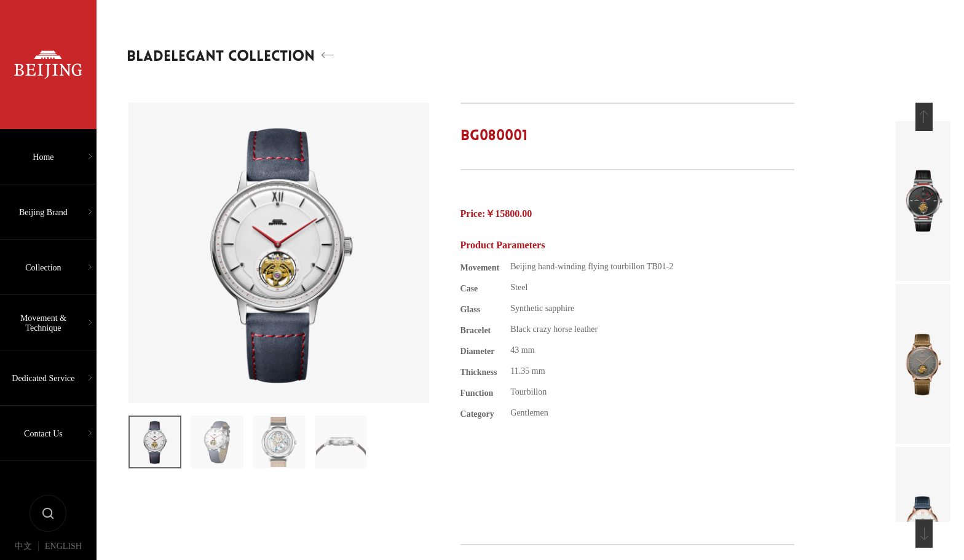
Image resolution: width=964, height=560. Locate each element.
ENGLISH (63, 546)
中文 (23, 546)
